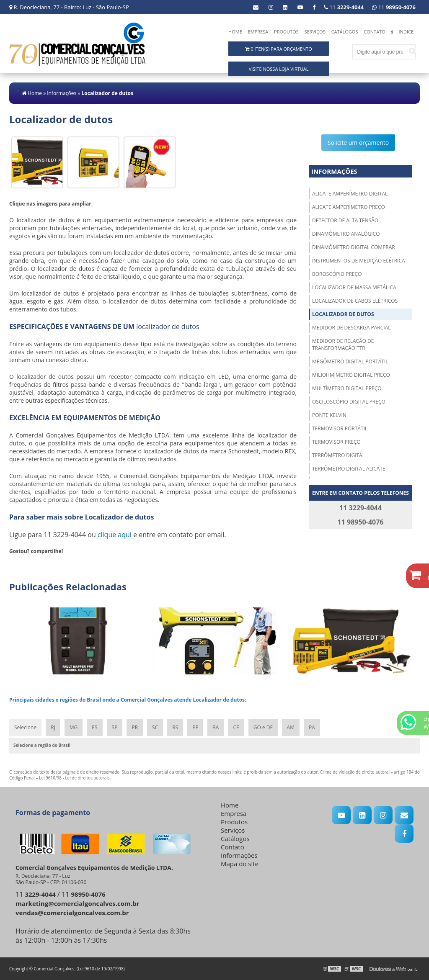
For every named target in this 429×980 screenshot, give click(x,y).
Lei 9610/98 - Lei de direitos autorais (74, 778)
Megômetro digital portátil (350, 361)
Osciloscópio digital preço (349, 402)
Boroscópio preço (337, 274)
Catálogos (345, 32)
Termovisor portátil (340, 428)
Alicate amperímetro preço (349, 207)
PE (195, 727)
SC (155, 727)
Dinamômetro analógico (346, 234)
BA (216, 727)
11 (394, 7)
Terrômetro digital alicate (349, 469)
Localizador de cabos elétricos (355, 301)
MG (74, 727)
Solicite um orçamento (358, 143)
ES (94, 727)
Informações (334, 171)
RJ (53, 727)
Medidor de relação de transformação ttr (343, 345)
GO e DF (263, 727)
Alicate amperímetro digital (350, 194)
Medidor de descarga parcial (351, 328)
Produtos (286, 32)
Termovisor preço (336, 442)
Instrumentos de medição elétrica (359, 261)
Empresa (258, 32)
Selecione (25, 727)
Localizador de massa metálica (354, 287)
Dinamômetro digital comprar (354, 247)
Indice (406, 32)
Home (235, 32)
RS (175, 727)
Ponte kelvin (329, 415)
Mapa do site (240, 864)
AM (291, 727)
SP (115, 727)
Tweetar (21, 563)
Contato (374, 32)
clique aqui (115, 535)
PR (135, 727)
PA (312, 727)
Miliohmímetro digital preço (351, 375)
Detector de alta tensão (345, 220)
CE (236, 727)
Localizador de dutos (343, 314)
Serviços (315, 32)
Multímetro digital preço (347, 388)
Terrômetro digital (339, 455)
